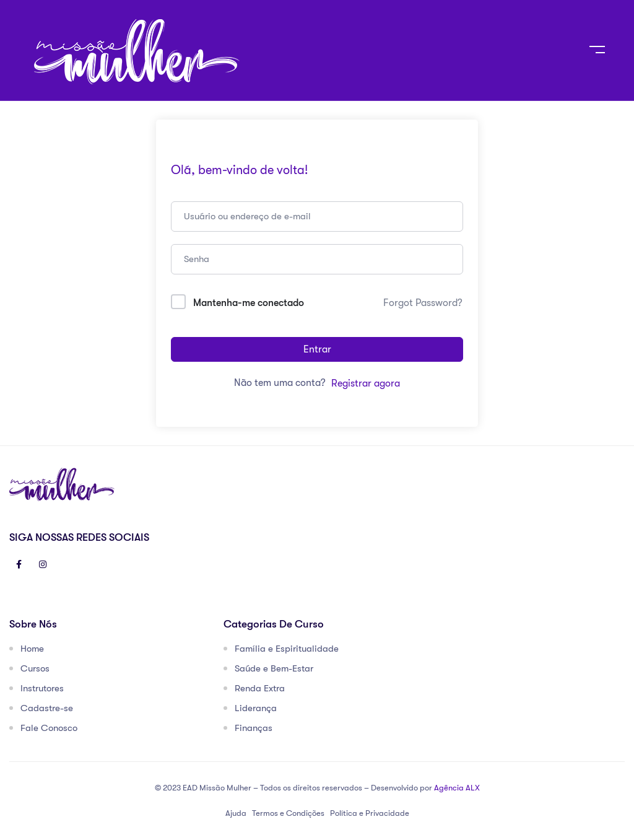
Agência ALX (457, 788)
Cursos (35, 668)
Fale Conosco (49, 728)
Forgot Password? (423, 303)
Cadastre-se (47, 708)
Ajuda (236, 813)
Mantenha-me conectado (249, 303)
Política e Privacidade (370, 813)
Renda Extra (260, 688)
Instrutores (42, 688)
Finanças (254, 728)
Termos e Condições (288, 813)
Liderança (256, 708)
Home (32, 649)
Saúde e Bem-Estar (274, 668)
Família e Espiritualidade (287, 649)
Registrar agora (366, 383)
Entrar (317, 349)
